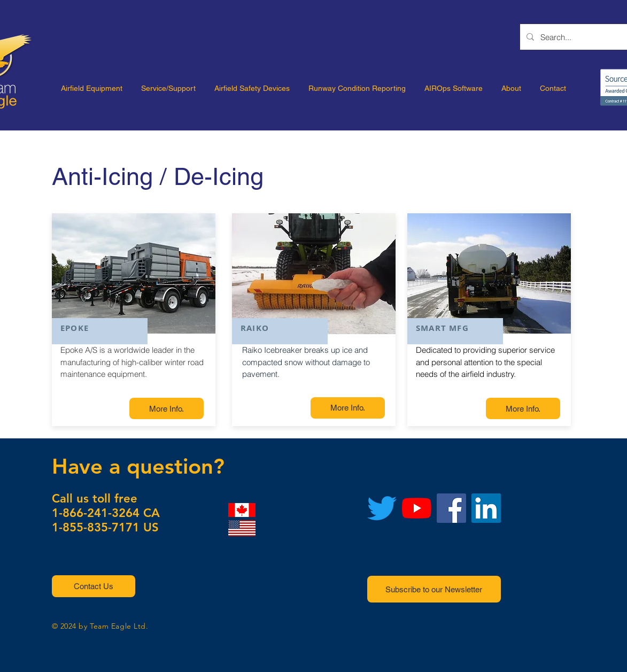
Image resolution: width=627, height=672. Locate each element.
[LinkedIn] (486, 508)
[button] (94, 586)
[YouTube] (417, 508)
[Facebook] (451, 508)
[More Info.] (167, 408)
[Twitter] (382, 508)
